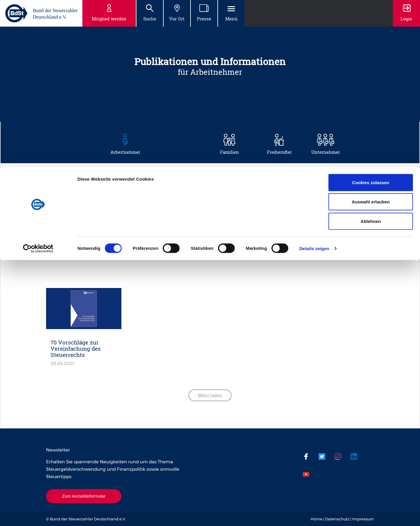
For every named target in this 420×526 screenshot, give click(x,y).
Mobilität (308, 209)
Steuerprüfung (192, 237)
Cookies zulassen (371, 16)
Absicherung (115, 195)
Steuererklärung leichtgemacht (296, 223)
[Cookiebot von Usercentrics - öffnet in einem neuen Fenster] (38, 82)
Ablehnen (371, 54)
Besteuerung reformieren (178, 195)
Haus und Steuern (300, 195)
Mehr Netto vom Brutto (251, 209)
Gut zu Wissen (242, 195)
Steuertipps (243, 237)
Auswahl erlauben (371, 35)
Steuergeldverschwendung (126, 237)
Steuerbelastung (165, 223)
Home (317, 519)
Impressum (363, 519)
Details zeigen (314, 81)
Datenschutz (337, 519)
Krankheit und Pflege (181, 209)
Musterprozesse (108, 223)
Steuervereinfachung (300, 237)
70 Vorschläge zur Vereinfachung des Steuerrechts (76, 348)
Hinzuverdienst (119, 209)
